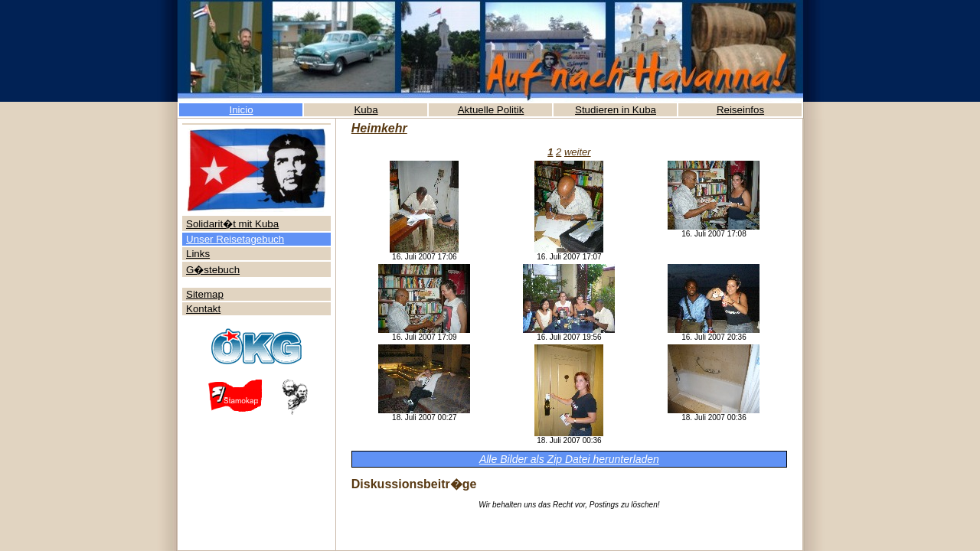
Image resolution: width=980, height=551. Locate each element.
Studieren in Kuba (616, 110)
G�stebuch (213, 270)
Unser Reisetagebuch (235, 239)
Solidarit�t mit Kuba (232, 224)
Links (198, 254)
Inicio (241, 110)
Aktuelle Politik (491, 110)
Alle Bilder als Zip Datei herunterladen (569, 459)
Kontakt (203, 309)
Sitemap (205, 294)
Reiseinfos (740, 110)
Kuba (366, 110)
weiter (578, 152)
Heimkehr (379, 128)
